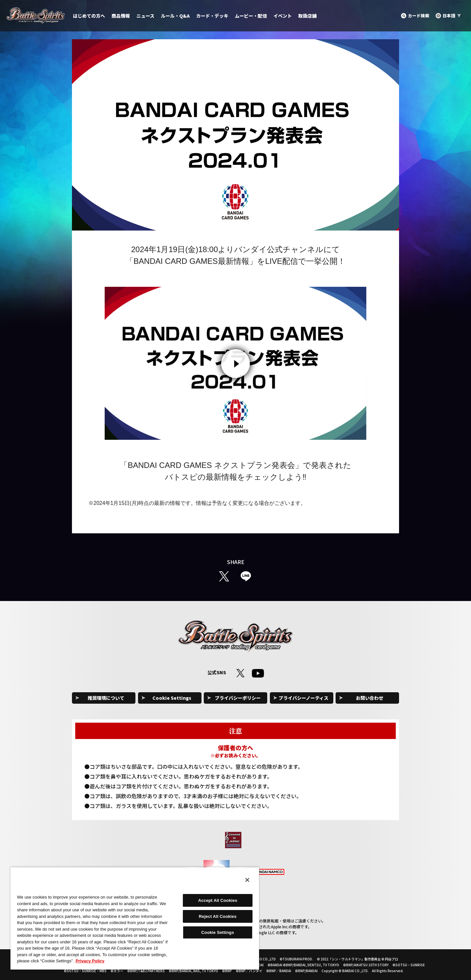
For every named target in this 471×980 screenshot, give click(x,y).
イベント (283, 16)
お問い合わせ (370, 698)
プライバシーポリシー (238, 698)
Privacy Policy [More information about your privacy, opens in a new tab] (90, 961)
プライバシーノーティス (304, 698)
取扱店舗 (307, 16)
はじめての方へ (89, 16)
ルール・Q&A (175, 16)
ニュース (145, 16)
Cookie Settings (172, 698)
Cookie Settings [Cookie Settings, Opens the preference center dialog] (218, 932)
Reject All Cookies (218, 916)
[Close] (247, 880)
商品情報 (121, 16)
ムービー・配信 (251, 16)
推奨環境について (106, 698)
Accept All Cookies (218, 900)
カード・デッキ (212, 16)
